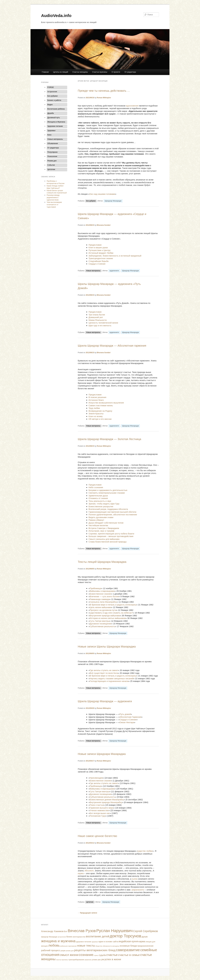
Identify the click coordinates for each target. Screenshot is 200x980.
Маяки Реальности (98, 320)
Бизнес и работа (54, 100)
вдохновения (132, 106)
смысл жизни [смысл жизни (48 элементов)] (69, 955)
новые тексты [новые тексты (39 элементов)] (86, 946)
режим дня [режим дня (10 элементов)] (70, 951)
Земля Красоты (96, 414)
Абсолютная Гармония (130, 717)
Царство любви (145, 851)
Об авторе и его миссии (100, 419)
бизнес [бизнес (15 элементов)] (70, 937)
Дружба (51, 113)
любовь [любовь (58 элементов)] (54, 945)
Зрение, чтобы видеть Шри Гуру (104, 504)
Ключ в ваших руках (98, 247)
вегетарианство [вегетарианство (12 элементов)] (79, 937)
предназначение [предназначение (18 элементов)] (145, 946)
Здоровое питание (55, 126)
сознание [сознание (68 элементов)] (86, 955)
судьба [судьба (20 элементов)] (102, 955)
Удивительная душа (98, 496)
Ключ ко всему (96, 416)
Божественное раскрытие (101, 506)
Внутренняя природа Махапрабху (106, 802)
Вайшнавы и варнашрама (102, 591)
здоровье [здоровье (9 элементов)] (95, 942)
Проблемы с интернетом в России (56, 182)
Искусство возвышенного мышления (106, 403)
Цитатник (90, 902)
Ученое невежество (99, 810)
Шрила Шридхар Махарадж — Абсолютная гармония (112, 346)
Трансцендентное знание (101, 258)
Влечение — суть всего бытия (104, 596)
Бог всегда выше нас (100, 813)
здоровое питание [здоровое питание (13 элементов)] (84, 942)
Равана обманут (96, 520)
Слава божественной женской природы (108, 542)
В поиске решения (97, 397)
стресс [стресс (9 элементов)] (96, 955)
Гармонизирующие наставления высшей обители (112, 512)
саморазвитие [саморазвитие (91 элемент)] (128, 950)
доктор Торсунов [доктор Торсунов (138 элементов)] (125, 936)
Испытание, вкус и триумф (101, 531)
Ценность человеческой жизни (103, 323)
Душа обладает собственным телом (106, 523)
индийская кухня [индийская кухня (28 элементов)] (128, 941)
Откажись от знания (98, 498)
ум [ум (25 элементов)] (102, 959)
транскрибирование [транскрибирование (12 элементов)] (76, 960)
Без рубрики (91, 201)
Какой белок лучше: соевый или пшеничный (57, 192)
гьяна (135, 879)
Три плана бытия (97, 315)
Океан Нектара (127, 722)
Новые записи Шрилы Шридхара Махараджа (107, 647)
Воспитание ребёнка (56, 109)
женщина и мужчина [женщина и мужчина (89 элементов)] (58, 941)
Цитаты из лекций (61, 72)
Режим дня (52, 161)
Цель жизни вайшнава (100, 607)
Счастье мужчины (100, 72)
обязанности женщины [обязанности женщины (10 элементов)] (111, 946)
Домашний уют (96, 317)
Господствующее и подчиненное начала (109, 681)
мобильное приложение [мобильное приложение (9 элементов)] (68, 946)
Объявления (53, 143)
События (51, 165)
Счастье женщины (80, 72)
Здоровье (51, 130)
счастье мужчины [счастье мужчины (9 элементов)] (62, 960)
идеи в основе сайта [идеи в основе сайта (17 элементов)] (108, 941)
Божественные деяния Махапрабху (107, 800)
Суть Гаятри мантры (100, 621)
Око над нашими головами (102, 194)
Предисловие (95, 245)
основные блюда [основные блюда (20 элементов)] (128, 946)
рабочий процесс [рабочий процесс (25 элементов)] (51, 950)
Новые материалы (93, 271)
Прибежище (95, 588)
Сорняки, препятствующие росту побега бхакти (111, 534)
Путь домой (125, 714)
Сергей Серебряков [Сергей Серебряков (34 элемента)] (145, 931)
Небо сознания (96, 487)
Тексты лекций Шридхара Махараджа (102, 562)
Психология (52, 156)
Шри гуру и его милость (100, 325)
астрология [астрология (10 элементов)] (62, 937)
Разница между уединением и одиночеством (53, 197)
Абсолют (89, 871)
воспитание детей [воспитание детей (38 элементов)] (98, 936)
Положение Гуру (98, 816)
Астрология (52, 92)
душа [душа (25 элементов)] (145, 937)
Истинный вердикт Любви (101, 253)
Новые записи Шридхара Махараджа (102, 754)
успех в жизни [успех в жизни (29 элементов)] (113, 959)
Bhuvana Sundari (104, 225)
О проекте (116, 72)
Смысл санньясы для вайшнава (104, 539)
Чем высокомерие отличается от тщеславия (54, 205)
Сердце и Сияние (97, 264)
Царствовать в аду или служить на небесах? (111, 613)
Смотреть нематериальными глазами (107, 493)
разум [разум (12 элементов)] (63, 951)
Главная (45, 72)
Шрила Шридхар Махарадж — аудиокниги (105, 701)
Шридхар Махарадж (113, 201)
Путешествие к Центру (100, 250)
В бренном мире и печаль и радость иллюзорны (113, 605)
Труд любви (94, 408)
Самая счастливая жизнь (101, 405)
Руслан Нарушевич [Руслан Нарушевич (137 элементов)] (114, 931)
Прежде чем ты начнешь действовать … (104, 91)
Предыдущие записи (87, 913)
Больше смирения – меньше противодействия (111, 536)
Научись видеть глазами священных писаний (112, 678)
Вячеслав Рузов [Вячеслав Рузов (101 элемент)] (82, 931)
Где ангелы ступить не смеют (104, 670)
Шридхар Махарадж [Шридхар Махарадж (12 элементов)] (49, 937)
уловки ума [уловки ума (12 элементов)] (96, 960)
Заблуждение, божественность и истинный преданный (115, 256)
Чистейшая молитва (98, 525)
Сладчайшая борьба (99, 261)
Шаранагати (138, 890)
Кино (49, 135)
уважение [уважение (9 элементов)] (88, 960)
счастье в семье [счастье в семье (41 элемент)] (129, 955)
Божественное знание (100, 594)
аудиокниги (114, 271)
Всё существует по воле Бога (104, 673)
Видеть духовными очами (101, 517)
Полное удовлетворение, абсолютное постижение (113, 515)
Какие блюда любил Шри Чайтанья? (55, 187)
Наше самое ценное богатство (97, 836)
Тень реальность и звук (100, 501)
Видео (50, 105)
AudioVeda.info (56, 16)
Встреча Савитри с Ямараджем (104, 528)
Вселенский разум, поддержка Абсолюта (108, 509)
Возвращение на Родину (100, 411)
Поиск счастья (97, 805)
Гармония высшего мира (102, 808)
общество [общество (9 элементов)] (99, 946)
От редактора (130, 72)
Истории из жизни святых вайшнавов (108, 618)
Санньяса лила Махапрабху (103, 602)
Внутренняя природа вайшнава (105, 616)
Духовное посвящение (101, 624)
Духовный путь (54, 118)
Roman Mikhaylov (104, 98)
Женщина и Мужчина (56, 122)
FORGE (51, 87)
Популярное (52, 152)
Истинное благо (96, 400)
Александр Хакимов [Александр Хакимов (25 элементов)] (52, 931)
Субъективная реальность (102, 626)
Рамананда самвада (100, 599)
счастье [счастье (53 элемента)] (112, 955)
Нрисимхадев (96, 778)
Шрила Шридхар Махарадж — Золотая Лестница (109, 439)
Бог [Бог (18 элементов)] (66, 931)
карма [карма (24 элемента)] (142, 941)
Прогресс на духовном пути (103, 610)
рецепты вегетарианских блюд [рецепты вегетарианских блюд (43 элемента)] (95, 950)
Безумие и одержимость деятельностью (108, 490)
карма (81, 873)
